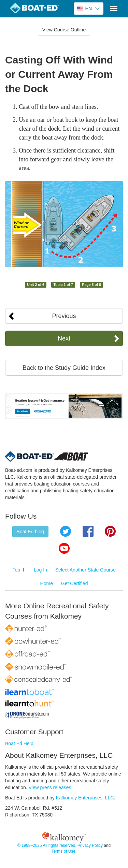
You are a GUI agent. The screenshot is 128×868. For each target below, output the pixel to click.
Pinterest (110, 531)
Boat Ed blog (30, 532)
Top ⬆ (19, 570)
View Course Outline (64, 30)
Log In (40, 570)
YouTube (64, 548)
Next (64, 338)
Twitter (66, 531)
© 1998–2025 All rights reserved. (47, 845)
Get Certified (75, 583)
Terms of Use (63, 851)
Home (47, 583)
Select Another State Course (86, 570)
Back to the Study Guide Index (64, 368)
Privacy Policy (90, 845)
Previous (64, 316)
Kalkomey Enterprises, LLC (85, 798)
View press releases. (51, 787)
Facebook (88, 531)
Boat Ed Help (19, 743)
